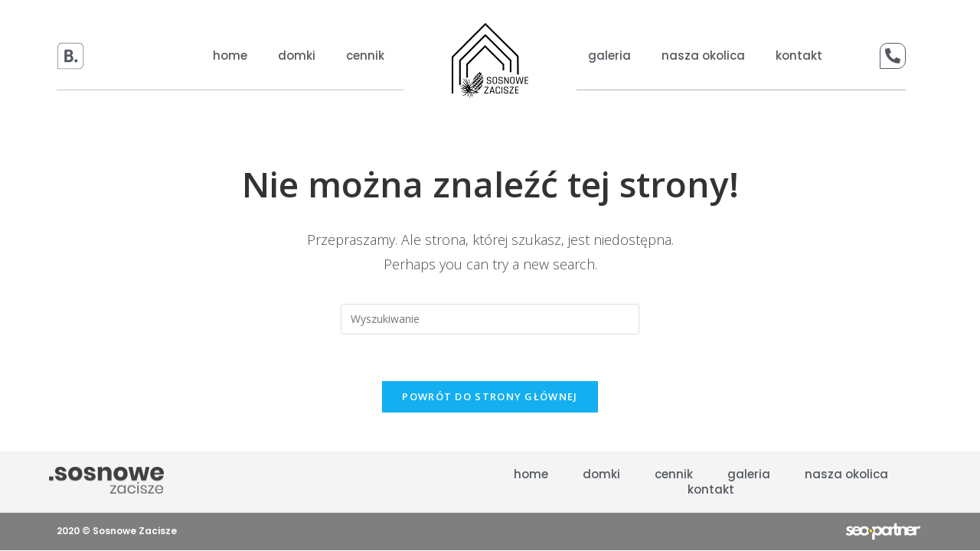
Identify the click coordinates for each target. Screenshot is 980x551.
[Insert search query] (490, 319)
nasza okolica (703, 56)
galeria (609, 56)
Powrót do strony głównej (490, 396)
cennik (365, 56)
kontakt (799, 56)
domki (297, 56)
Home (230, 56)
